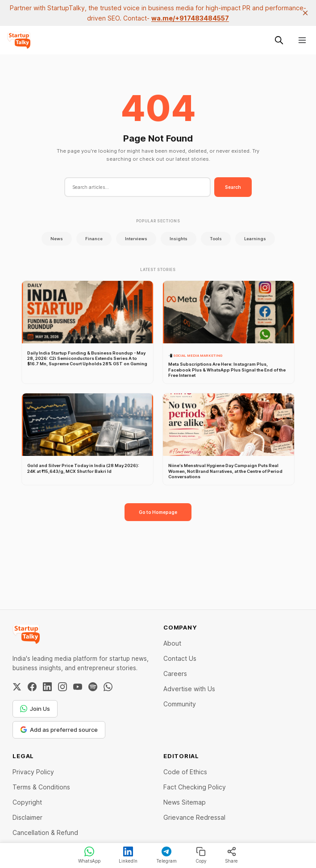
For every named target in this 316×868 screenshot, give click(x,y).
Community (180, 704)
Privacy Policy (33, 772)
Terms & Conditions (41, 787)
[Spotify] (93, 687)
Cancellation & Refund (45, 833)
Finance (94, 239)
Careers (175, 674)
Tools (216, 239)
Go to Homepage (158, 512)
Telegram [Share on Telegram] (166, 855)
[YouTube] (78, 687)
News (57, 239)
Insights (179, 239)
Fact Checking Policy (195, 787)
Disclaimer (27, 817)
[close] (305, 13)
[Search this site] (279, 40)
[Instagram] (62, 687)
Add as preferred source (59, 730)
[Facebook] (32, 687)
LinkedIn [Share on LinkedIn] (128, 855)
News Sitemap (185, 802)
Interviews (136, 239)
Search (233, 187)
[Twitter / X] (17, 687)
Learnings (255, 239)
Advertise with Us (189, 689)
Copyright (27, 802)
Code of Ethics (185, 772)
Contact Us (180, 658)
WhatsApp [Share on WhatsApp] (89, 855)
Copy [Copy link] (201, 855)
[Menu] (302, 40)
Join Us (35, 709)
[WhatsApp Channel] (108, 687)
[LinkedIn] (47, 687)
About (172, 643)
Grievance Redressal (194, 817)
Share (231, 855)
